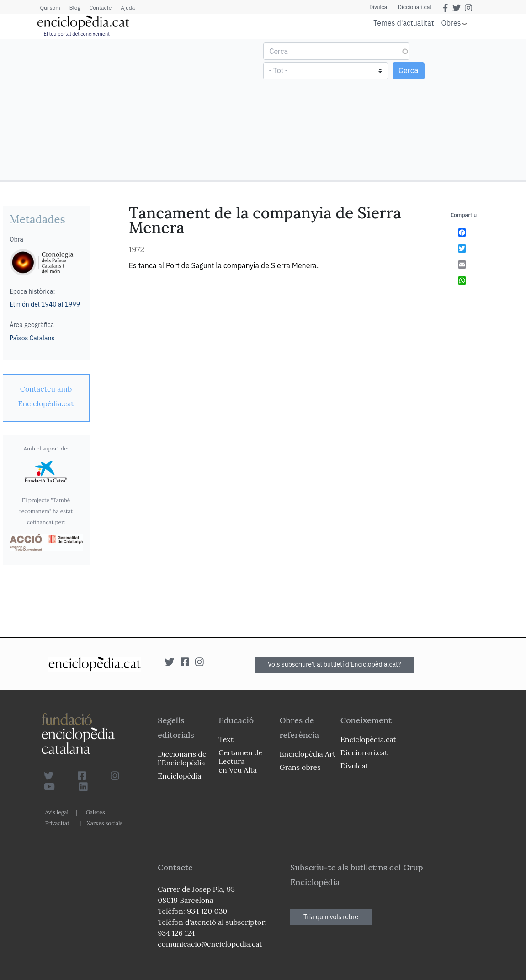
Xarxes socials (105, 823)
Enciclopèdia (179, 776)
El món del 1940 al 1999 (45, 304)
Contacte (101, 8)
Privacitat (57, 823)
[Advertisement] (133, 109)
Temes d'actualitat (404, 23)
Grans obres (300, 767)
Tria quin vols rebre (331, 917)
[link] (46, 396)
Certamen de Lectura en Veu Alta (240, 761)
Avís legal (57, 812)
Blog (75, 8)
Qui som (50, 8)
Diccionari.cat (415, 7)
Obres (451, 23)
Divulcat (379, 7)
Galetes (96, 812)
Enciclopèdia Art (308, 754)
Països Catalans (32, 338)
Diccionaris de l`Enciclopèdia (182, 758)
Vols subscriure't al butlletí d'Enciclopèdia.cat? (335, 664)
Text (226, 739)
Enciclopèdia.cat (368, 739)
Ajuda (128, 8)
